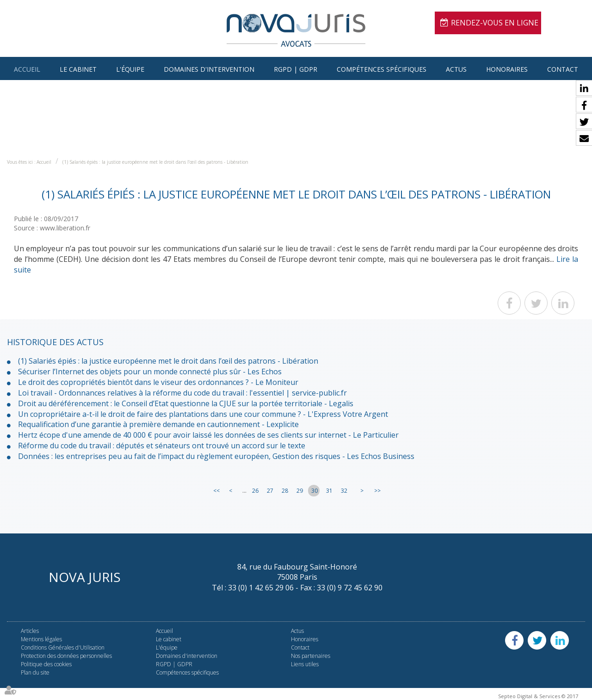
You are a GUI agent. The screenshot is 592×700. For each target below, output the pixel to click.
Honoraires (507, 69)
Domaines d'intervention (209, 69)
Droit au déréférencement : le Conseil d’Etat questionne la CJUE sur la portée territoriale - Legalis (186, 403)
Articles (30, 631)
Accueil (27, 69)
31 (329, 491)
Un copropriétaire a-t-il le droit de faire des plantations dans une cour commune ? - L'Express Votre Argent (203, 414)
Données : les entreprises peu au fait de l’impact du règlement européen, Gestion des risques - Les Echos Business (216, 456)
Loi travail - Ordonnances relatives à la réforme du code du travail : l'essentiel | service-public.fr (182, 393)
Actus (456, 69)
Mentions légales (41, 639)
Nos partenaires (311, 656)
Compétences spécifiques (382, 69)
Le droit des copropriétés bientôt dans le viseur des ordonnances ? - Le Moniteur (158, 382)
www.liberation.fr (65, 228)
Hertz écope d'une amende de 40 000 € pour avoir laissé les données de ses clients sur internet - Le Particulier (208, 435)
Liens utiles (305, 664)
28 (285, 491)
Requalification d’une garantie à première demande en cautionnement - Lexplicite (158, 424)
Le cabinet (78, 69)
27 (270, 491)
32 (344, 491)
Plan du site (35, 672)
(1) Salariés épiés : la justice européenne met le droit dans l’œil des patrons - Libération (155, 162)
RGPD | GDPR (296, 69)
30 (314, 491)
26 (255, 491)
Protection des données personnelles (66, 656)
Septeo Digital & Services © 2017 (538, 696)
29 (300, 491)
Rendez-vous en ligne (495, 23)
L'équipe (130, 69)
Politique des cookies (46, 664)
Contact (563, 69)
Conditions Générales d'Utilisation (63, 647)
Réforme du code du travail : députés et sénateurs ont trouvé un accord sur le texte (162, 446)
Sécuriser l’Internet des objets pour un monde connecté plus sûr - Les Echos (150, 372)
